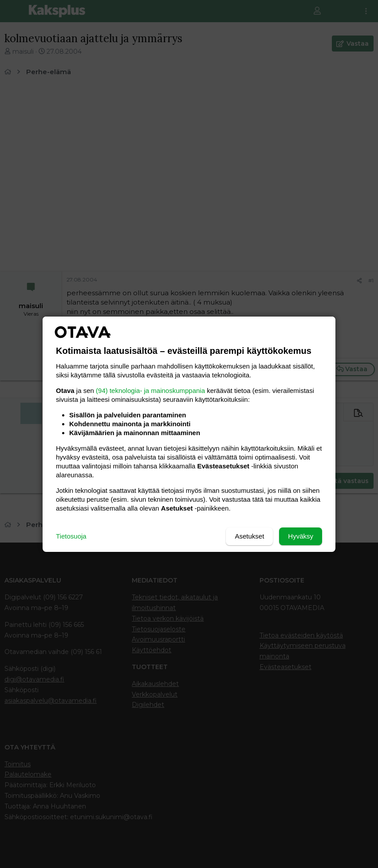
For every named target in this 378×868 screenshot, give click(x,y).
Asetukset (249, 536)
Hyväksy (301, 536)
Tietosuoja (71, 536)
